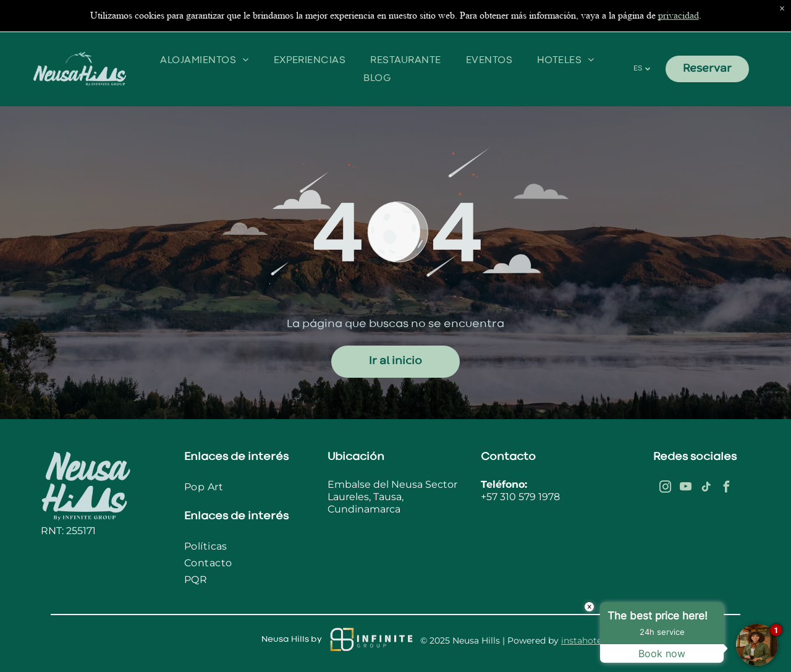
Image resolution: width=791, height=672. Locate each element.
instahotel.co (589, 640)
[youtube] (685, 489)
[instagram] (665, 489)
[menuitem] (204, 41)
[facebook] (726, 489)
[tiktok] (706, 489)
